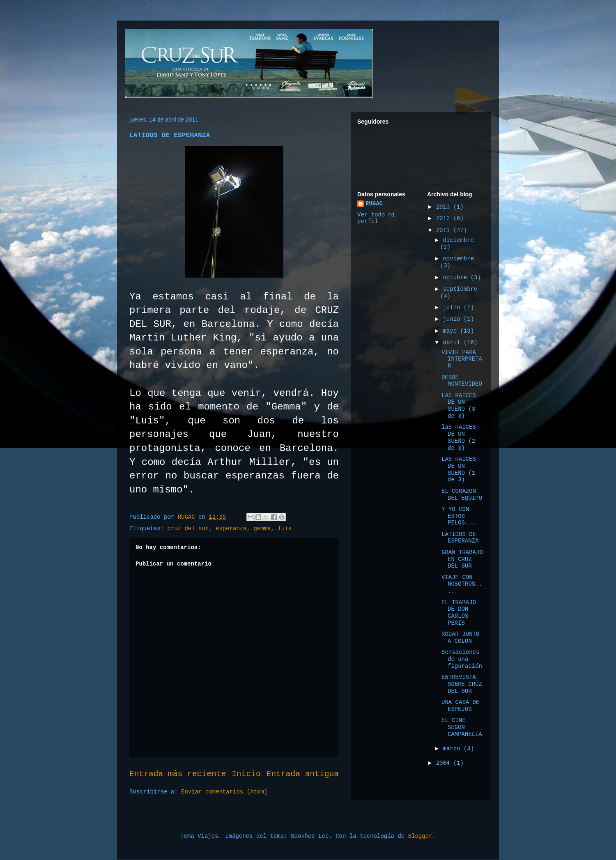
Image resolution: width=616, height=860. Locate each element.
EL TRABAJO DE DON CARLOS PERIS (459, 613)
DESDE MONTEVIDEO (462, 381)
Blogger (420, 836)
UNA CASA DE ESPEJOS (460, 706)
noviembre (458, 259)
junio (453, 319)
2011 (445, 230)
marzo (453, 749)
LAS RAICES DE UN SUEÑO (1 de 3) (459, 469)
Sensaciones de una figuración (462, 659)
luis (285, 529)
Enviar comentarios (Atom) (224, 792)
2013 (445, 207)
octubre (456, 278)
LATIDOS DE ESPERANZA (460, 538)
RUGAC (374, 204)
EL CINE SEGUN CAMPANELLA (462, 727)
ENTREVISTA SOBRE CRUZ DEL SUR (462, 684)
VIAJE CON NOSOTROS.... (462, 584)
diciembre (458, 240)
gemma (262, 529)
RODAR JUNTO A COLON (460, 638)
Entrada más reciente (178, 774)
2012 (445, 218)
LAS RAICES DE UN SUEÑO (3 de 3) (459, 406)
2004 (445, 763)
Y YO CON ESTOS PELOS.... (460, 516)
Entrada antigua (303, 774)
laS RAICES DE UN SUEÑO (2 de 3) (459, 437)
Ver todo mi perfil (376, 218)
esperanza (231, 529)
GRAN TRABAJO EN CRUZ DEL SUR (462, 559)
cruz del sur (188, 529)
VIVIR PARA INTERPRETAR (462, 359)
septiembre (460, 289)
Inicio (246, 774)
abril (453, 343)
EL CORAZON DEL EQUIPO (462, 495)
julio (453, 308)
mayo (451, 331)
